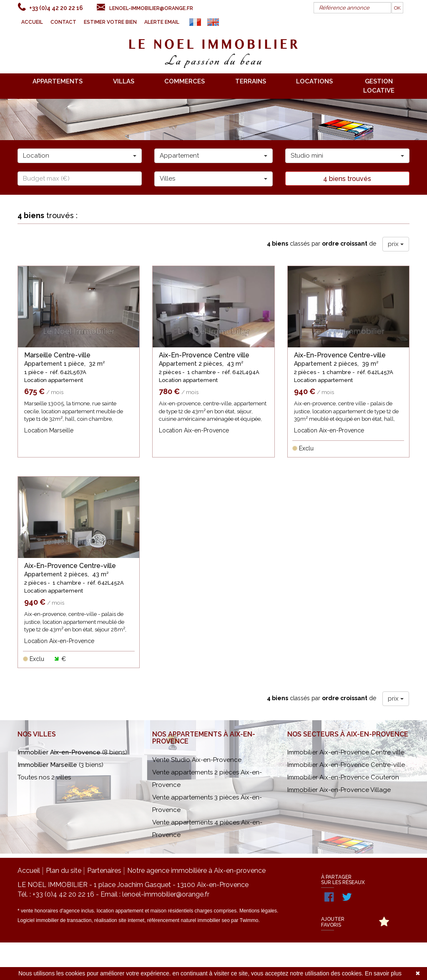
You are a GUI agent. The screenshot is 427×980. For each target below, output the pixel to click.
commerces (185, 81)
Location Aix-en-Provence (194, 430)
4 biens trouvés (347, 179)
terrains (251, 81)
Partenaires (104, 908)
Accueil (32, 22)
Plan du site (64, 908)
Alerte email (162, 22)
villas (124, 81)
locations (314, 81)
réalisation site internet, (121, 958)
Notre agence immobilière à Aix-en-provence (196, 908)
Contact (63, 22)
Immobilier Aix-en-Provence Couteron (343, 815)
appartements (58, 81)
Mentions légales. (259, 948)
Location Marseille (49, 430)
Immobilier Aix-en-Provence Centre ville (346, 790)
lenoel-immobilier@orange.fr (151, 8)
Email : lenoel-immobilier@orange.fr (155, 932)
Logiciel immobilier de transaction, (56, 958)
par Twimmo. (245, 958)
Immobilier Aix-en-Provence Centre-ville (346, 802)
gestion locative (379, 86)
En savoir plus (383, 973)
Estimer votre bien (110, 22)
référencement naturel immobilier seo (189, 958)
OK (397, 8)
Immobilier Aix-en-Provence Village (339, 827)
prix (396, 244)
